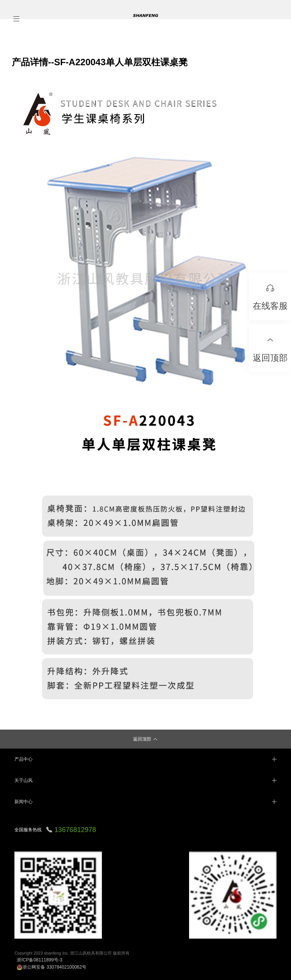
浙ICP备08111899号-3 (39, 960)
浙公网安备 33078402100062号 (52, 967)
